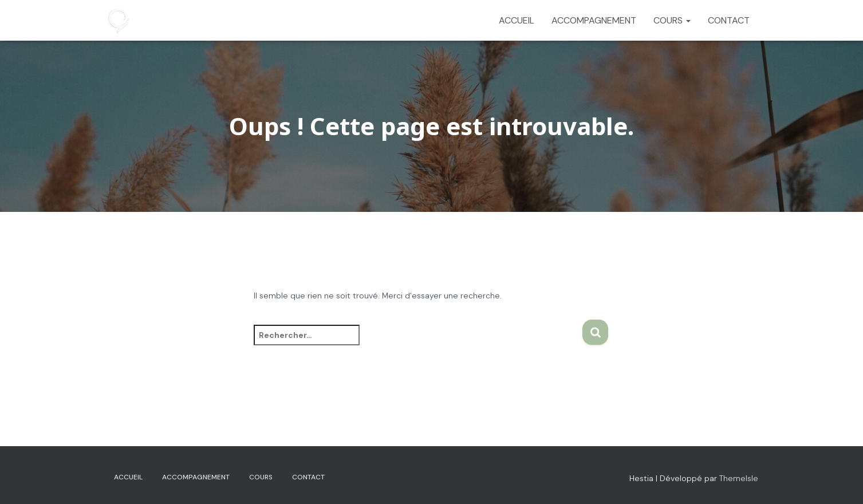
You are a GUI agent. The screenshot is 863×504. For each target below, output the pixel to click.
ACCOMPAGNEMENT (594, 20)
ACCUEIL (517, 20)
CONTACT (729, 20)
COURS (672, 20)
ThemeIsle (739, 478)
